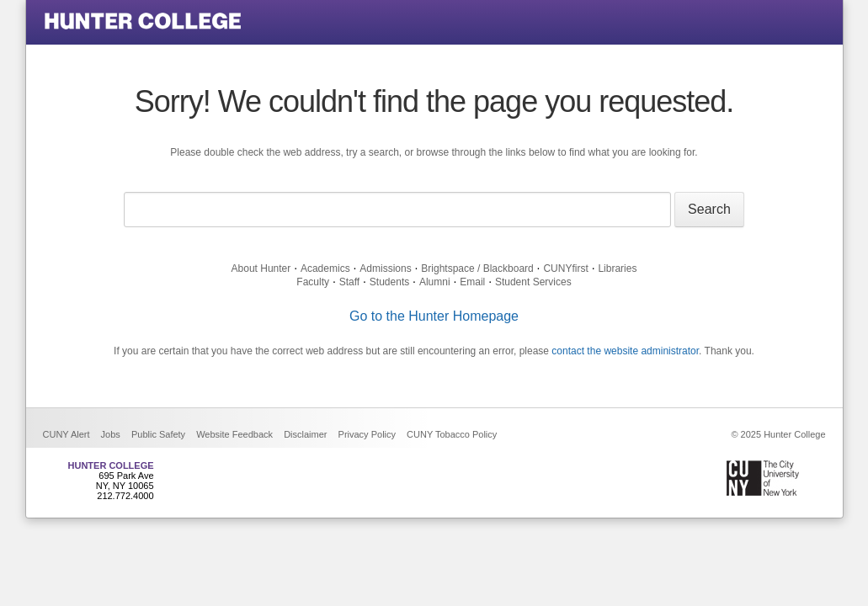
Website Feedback (234, 434)
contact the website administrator (625, 351)
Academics (325, 268)
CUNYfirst (565, 268)
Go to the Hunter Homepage (434, 316)
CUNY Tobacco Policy (452, 434)
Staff (349, 282)
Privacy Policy (367, 434)
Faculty (313, 282)
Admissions (385, 268)
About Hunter (261, 268)
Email (472, 282)
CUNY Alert (67, 434)
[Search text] (397, 210)
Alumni (435, 282)
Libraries (617, 268)
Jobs (111, 434)
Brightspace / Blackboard (477, 268)
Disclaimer (305, 434)
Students (389, 282)
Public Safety (158, 434)
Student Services (533, 282)
